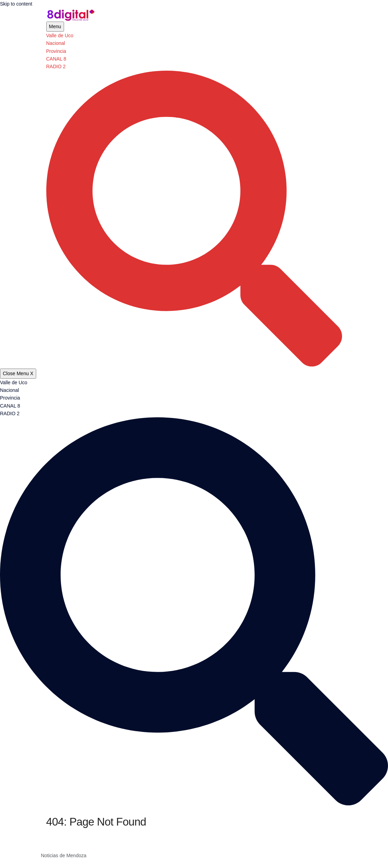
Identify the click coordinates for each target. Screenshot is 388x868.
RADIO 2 (56, 66)
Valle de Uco (60, 35)
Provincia (56, 51)
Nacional (56, 43)
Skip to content (16, 4)
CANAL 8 (56, 59)
